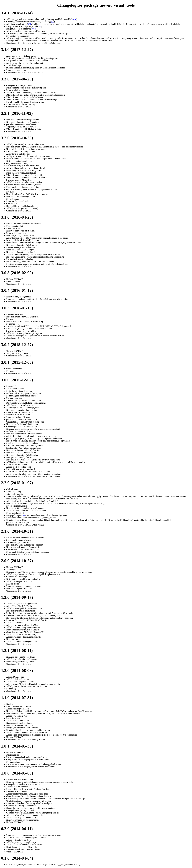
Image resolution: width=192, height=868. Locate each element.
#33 (52, 22)
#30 (40, 26)
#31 (29, 24)
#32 (34, 29)
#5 (24, 515)
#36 (75, 19)
